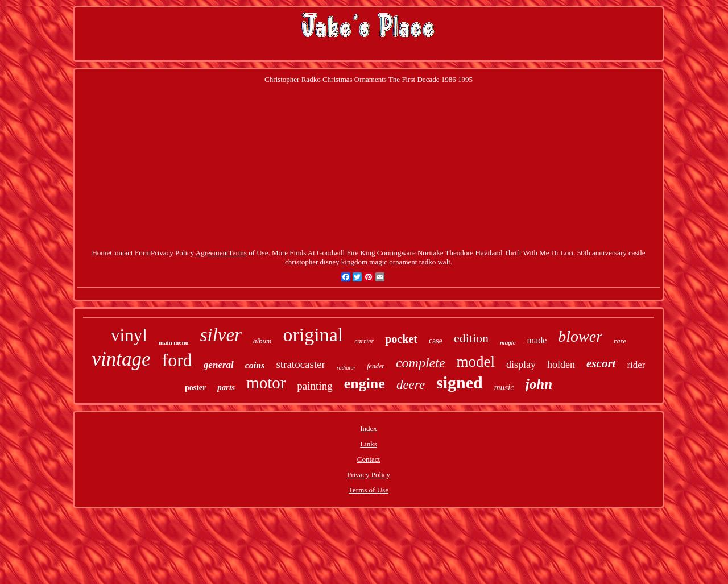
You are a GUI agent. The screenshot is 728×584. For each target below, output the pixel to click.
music (504, 387)
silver (221, 335)
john (539, 384)
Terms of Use (369, 490)
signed (460, 382)
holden (561, 365)
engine (365, 384)
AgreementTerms (221, 253)
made (537, 340)
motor (266, 383)
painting (315, 386)
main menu (174, 342)
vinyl (129, 335)
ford (177, 360)
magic (508, 342)
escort (601, 363)
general (219, 365)
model (476, 362)
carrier (364, 341)
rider (636, 365)
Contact (369, 459)
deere (411, 385)
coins (255, 365)
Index (369, 428)
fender (376, 366)
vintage (121, 359)
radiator (346, 368)
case (436, 341)
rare (620, 341)
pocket (401, 339)
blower (580, 336)
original (313, 335)
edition (471, 338)
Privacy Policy (369, 475)
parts (226, 387)
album (262, 341)
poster (195, 388)
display (521, 365)
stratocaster (301, 364)
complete (421, 363)
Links (369, 444)
